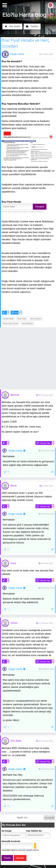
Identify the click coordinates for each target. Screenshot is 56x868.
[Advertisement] (28, 358)
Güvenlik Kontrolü (11, 841)
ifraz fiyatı (22, 319)
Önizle (7, 858)
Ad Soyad (6, 831)
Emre (13, 563)
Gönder (20, 858)
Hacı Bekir (16, 741)
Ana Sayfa (12, 26)
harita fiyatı (8, 319)
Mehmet (15, 395)
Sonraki (49, 818)
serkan (14, 623)
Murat (14, 486)
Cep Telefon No (34, 831)
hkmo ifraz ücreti (11, 323)
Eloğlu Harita (17, 54)
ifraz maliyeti (27, 323)
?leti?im (32, 26)
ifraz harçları (36, 319)
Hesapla (40, 207)
